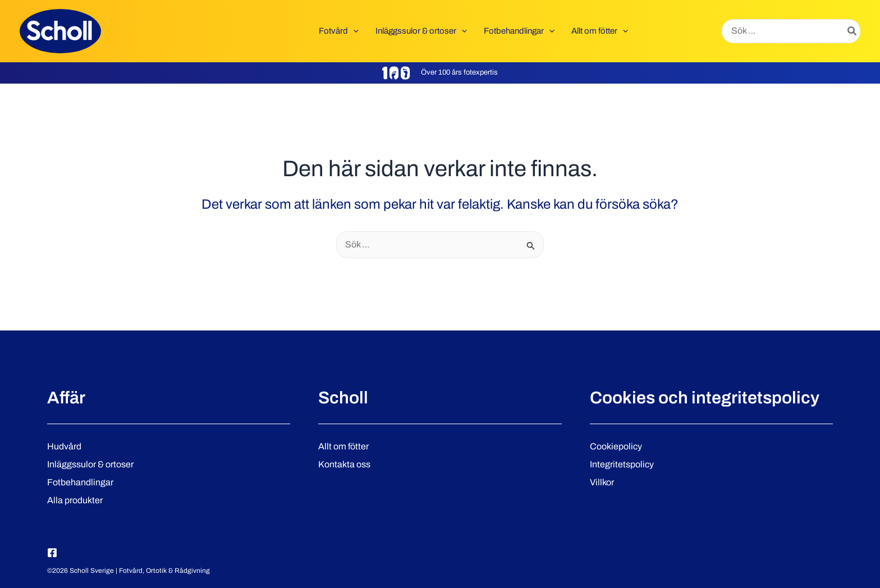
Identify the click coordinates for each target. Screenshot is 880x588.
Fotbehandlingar (80, 482)
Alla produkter (75, 500)
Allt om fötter (343, 446)
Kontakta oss (344, 464)
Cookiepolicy (616, 446)
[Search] (852, 31)
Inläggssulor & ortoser (90, 464)
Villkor (602, 482)
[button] (353, 31)
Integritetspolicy (622, 464)
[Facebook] (52, 553)
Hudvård (64, 446)
